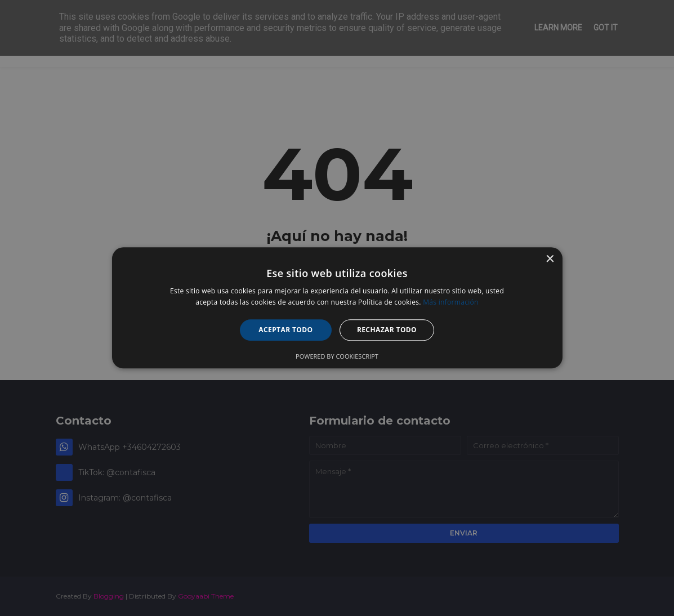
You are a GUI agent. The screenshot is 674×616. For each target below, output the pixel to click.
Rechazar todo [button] (387, 330)
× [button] (550, 259)
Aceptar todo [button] (285, 330)
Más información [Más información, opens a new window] (450, 303)
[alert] (337, 308)
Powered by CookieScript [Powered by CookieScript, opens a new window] (337, 357)
